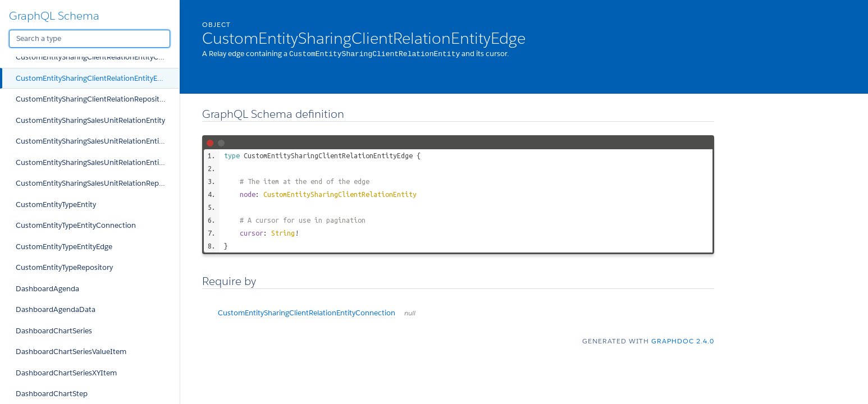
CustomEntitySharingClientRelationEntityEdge (93, 78)
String (283, 232)
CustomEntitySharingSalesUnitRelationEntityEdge (97, 162)
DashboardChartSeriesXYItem (66, 373)
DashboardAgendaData (56, 309)
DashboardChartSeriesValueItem (71, 352)
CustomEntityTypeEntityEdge (64, 247)
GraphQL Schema (54, 16)
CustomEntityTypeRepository (64, 267)
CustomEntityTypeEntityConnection (76, 225)
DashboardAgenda (47, 289)
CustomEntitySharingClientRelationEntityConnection (97, 57)
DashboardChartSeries (54, 331)
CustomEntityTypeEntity (56, 205)
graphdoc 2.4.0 (683, 340)
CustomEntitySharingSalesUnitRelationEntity (90, 120)
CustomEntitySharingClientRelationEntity (340, 194)
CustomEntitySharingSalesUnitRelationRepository (97, 183)
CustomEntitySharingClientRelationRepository (93, 99)
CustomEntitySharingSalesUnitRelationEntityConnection (97, 141)
